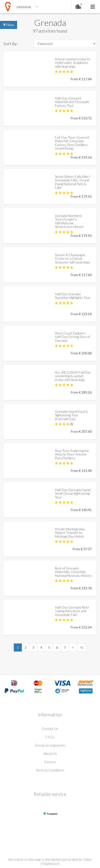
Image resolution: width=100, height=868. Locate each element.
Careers (50, 762)
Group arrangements (50, 745)
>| (81, 647)
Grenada (50, 23)
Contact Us (50, 729)
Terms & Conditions (50, 770)
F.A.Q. (50, 737)
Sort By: (11, 44)
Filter (9, 25)
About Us (50, 753)
